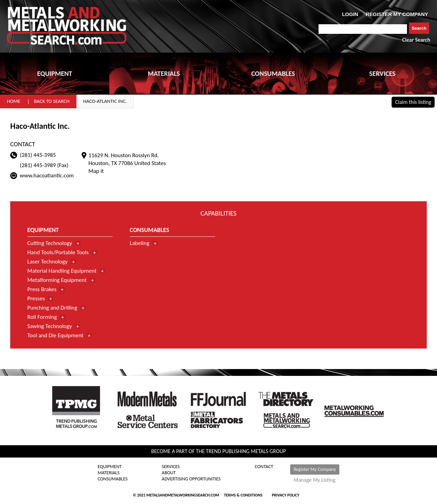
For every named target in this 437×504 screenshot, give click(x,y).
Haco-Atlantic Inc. (105, 101)
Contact (264, 467)
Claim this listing (413, 102)
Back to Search (52, 101)
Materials (109, 473)
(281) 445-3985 (38, 155)
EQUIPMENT (55, 73)
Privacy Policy (286, 495)
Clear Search (416, 40)
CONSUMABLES (273, 73)
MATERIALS (164, 73)
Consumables (113, 479)
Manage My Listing (314, 480)
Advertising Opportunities (191, 479)
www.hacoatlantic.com (47, 175)
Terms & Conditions (243, 495)
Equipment (110, 467)
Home (13, 101)
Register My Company (315, 469)
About (169, 473)
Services (171, 467)
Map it (96, 171)
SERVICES (383, 73)
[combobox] (363, 29)
